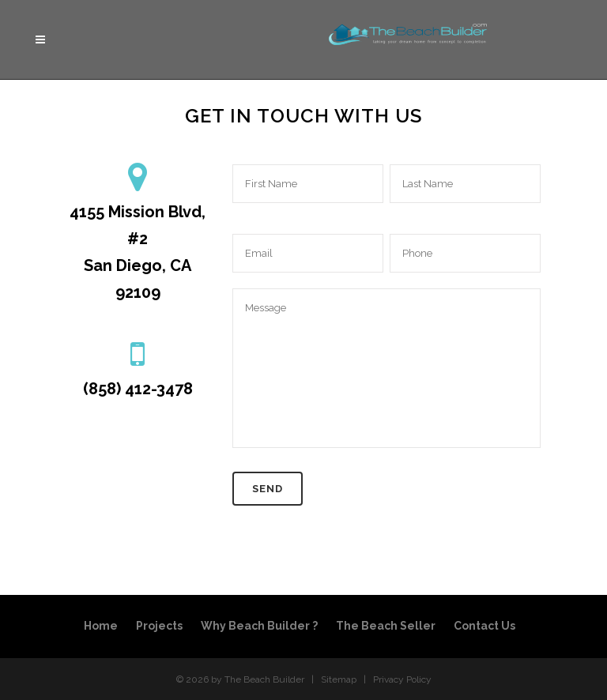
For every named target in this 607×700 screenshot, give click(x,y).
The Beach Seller (386, 626)
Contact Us (484, 626)
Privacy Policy (402, 679)
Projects (159, 626)
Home (101, 626)
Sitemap (339, 679)
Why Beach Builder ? (259, 626)
